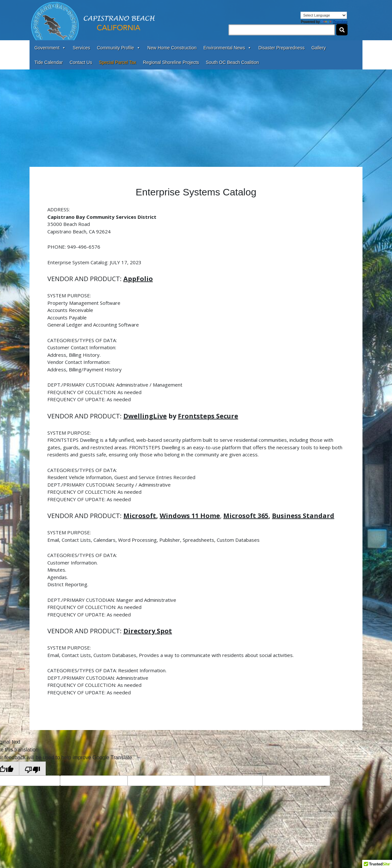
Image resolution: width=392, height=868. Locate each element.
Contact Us (81, 62)
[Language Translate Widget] (324, 15)
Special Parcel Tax (118, 62)
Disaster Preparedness (281, 48)
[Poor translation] (32, 769)
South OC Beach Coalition (232, 62)
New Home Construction (172, 48)
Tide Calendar (49, 62)
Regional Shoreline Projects (171, 62)
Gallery (319, 48)
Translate (334, 21)
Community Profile (119, 48)
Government (50, 48)
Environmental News (227, 48)
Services (81, 48)
